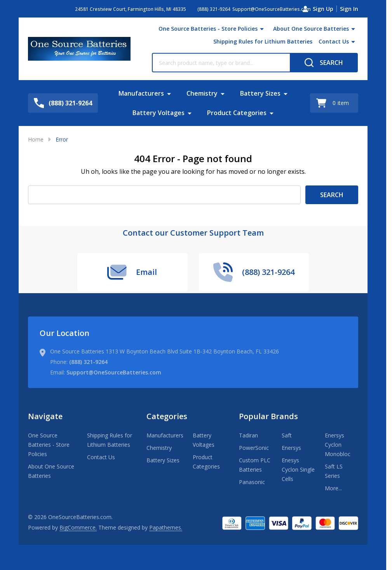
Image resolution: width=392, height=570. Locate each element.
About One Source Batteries (311, 29)
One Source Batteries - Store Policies (208, 29)
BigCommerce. (78, 527)
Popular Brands (268, 416)
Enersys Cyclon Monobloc (338, 445)
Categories (167, 416)
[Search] (324, 63)
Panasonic (252, 482)
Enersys (291, 448)
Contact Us (334, 41)
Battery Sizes (260, 93)
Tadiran (248, 435)
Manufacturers (141, 93)
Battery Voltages (159, 113)
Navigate (45, 416)
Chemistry (202, 93)
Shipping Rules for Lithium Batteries (263, 41)
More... (333, 488)
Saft (287, 435)
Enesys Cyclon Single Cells (298, 469)
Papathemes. (166, 527)
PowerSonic (254, 448)
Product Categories (237, 113)
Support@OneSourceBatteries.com (114, 372)
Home (36, 139)
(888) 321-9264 (88, 362)
